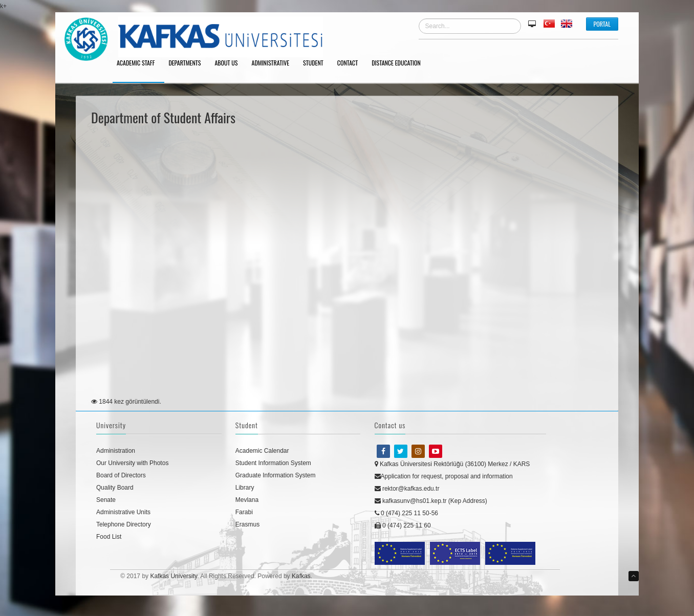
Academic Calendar (262, 451)
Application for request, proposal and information (444, 476)
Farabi (244, 512)
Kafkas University (174, 576)
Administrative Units (123, 512)
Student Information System (273, 463)
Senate (106, 500)
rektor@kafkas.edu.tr (407, 489)
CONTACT (351, 63)
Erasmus (247, 524)
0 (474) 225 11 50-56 (406, 513)
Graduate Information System (276, 475)
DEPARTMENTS (188, 63)
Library (245, 488)
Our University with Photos (132, 463)
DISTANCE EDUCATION (400, 63)
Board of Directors (121, 475)
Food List (109, 537)
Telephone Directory (124, 524)
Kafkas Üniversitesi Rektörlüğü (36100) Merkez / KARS (452, 464)
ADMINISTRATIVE (274, 63)
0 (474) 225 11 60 (403, 525)
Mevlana (247, 500)
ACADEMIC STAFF (139, 63)
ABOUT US (230, 63)
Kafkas (301, 576)
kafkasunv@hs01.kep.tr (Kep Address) (431, 501)
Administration (116, 451)
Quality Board (115, 488)
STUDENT (317, 63)
